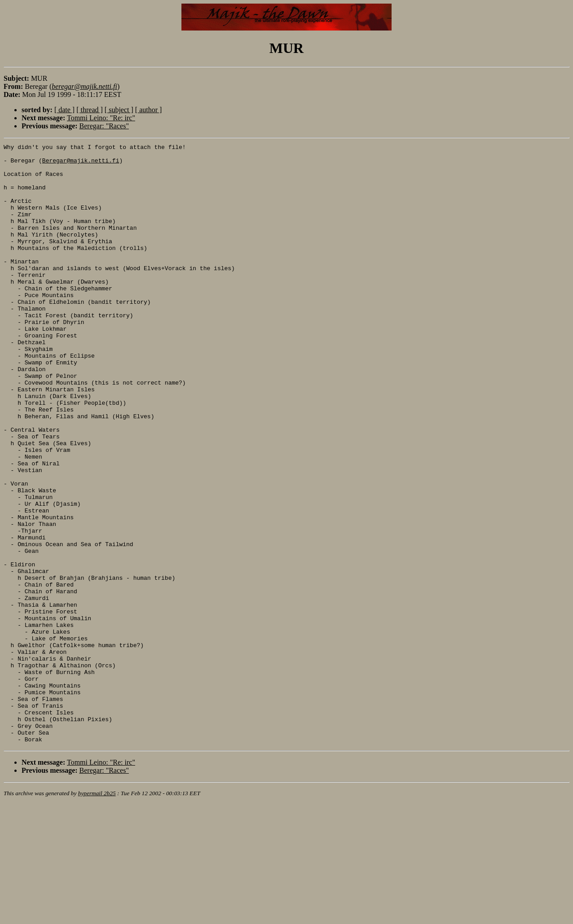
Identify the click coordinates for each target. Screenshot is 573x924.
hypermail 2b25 (97, 913)
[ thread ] (90, 110)
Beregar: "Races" (104, 126)
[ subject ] (119, 110)
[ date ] (64, 110)
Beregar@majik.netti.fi (81, 164)
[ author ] (149, 110)
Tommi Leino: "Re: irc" (101, 118)
